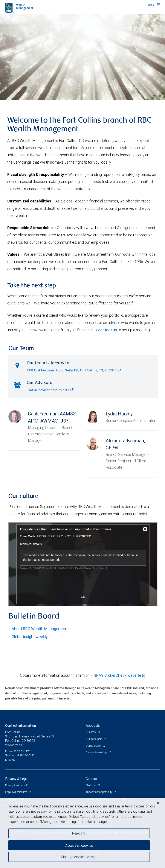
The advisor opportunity (99, 792)
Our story (91, 732)
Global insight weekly (30, 637)
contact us (108, 330)
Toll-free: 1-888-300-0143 (20, 755)
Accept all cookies (79, 845)
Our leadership (94, 739)
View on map (13, 745)
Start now (91, 785)
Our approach (94, 746)
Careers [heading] (91, 779)
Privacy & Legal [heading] (17, 779)
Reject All (79, 833)
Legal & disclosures (17, 792)
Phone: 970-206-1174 (18, 751)
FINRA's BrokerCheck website (116, 675)
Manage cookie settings (79, 857)
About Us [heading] (93, 725)
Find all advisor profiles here (50, 390)
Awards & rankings (97, 752)
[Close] (158, 803)
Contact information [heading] (21, 725)
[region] (82, 833)
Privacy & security (15, 785)
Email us (10, 760)
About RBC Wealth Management (40, 629)
